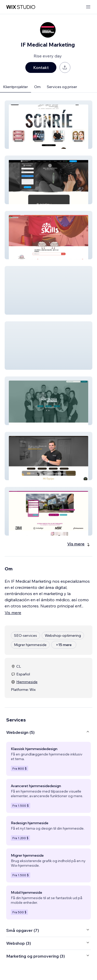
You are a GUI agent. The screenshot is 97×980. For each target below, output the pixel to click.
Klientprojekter (16, 87)
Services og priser (62, 87)
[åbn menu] (88, 7)
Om (37, 87)
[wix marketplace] (21, 7)
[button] (48, 125)
